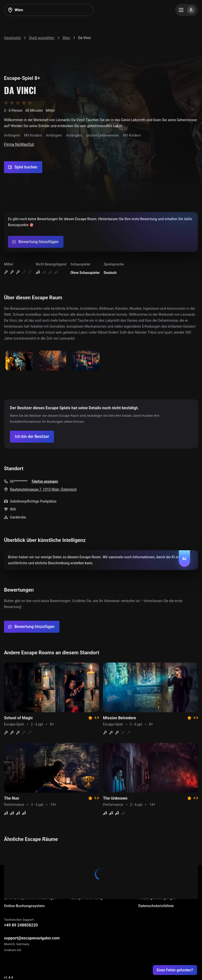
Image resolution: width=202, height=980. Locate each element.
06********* (19, 481)
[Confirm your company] (32, 437)
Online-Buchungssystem (24, 906)
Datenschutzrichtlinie (156, 906)
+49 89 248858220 (21, 925)
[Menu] (187, 10)
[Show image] (19, 361)
